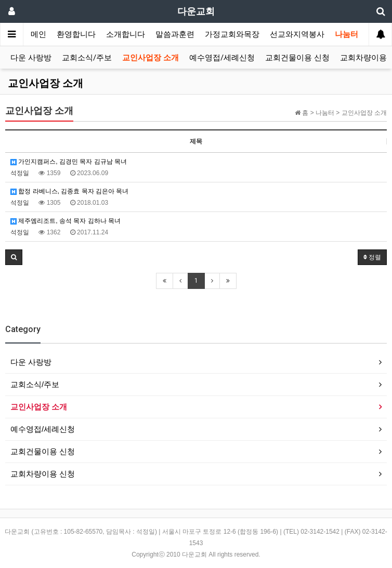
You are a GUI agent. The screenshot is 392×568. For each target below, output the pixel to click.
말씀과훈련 (175, 34)
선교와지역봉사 (297, 34)
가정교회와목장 (232, 34)
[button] (14, 257)
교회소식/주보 (87, 58)
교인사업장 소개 (151, 58)
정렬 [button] (372, 257)
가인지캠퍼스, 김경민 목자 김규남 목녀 (69, 162)
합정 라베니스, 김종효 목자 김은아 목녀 (69, 191)
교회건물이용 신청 (297, 58)
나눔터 (347, 34)
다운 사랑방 (31, 58)
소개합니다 (126, 34)
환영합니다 (76, 34)
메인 (38, 34)
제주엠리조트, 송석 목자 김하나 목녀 (66, 221)
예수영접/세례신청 (222, 58)
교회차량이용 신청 (43, 474)
